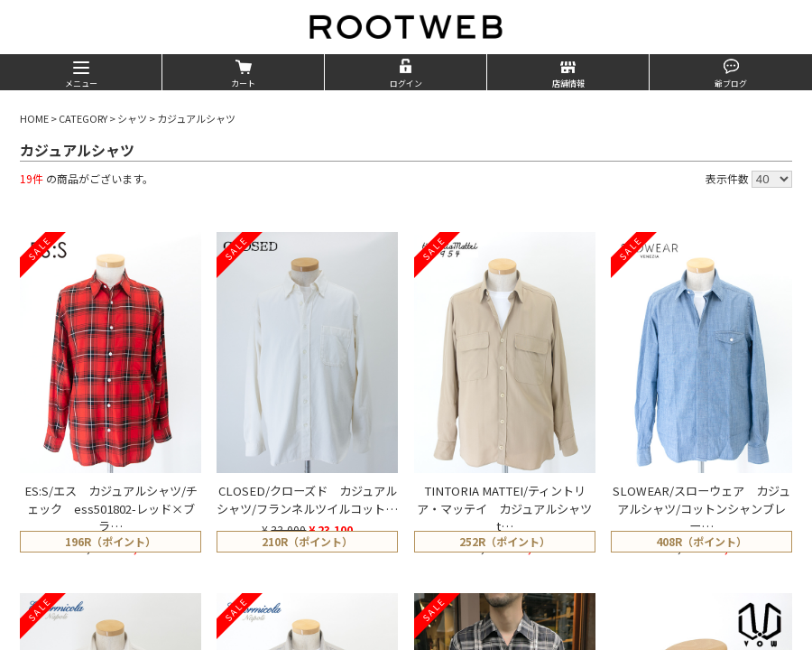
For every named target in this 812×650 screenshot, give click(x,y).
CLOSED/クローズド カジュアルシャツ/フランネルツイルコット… (307, 500)
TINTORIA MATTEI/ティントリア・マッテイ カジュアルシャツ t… (510, 509)
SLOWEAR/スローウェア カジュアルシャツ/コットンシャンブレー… (701, 509)
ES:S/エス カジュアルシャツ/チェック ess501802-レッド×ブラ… (111, 509)
